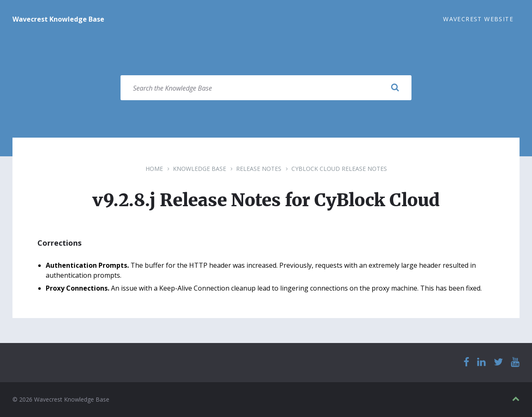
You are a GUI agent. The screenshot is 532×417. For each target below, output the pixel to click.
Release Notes (259, 169)
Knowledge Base (199, 169)
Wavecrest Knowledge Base (58, 19)
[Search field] (266, 88)
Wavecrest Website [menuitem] (478, 19)
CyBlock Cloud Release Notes (339, 169)
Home (154, 169)
